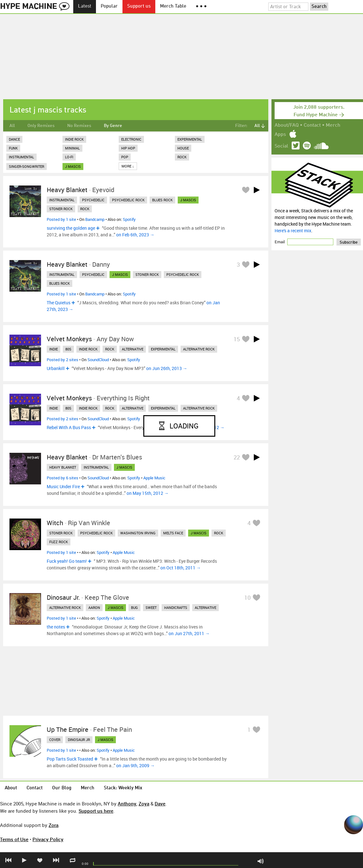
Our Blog (62, 788)
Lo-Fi (69, 157)
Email (280, 242)
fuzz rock (59, 542)
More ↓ (128, 166)
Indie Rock (74, 139)
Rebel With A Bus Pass (69, 427)
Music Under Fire (63, 486)
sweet (151, 607)
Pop (125, 157)
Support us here (96, 811)
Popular (109, 6)
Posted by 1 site (61, 219)
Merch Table (173, 6)
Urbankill (56, 368)
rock (85, 209)
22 (237, 457)
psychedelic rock (128, 200)
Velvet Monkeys (69, 339)
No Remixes (79, 126)
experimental (163, 349)
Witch (55, 523)
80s (68, 349)
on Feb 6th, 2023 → (135, 235)
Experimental (190, 139)
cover (55, 740)
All (12, 126)
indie (54, 349)
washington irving (138, 533)
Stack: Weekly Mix (123, 788)
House (183, 148)
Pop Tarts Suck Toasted (70, 759)
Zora (54, 825)
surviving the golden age (71, 228)
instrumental (62, 200)
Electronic (131, 139)
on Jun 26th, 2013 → (167, 368)
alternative (133, 349)
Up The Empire (68, 729)
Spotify (129, 219)
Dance (14, 139)
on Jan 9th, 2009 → (135, 765)
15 (237, 339)
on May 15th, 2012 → (148, 493)
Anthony (127, 804)
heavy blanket (63, 467)
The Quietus (59, 303)
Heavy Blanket (67, 190)
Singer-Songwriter (27, 166)
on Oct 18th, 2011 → (181, 568)
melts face (173, 533)
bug (134, 607)
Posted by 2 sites (62, 360)
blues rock (162, 200)
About (11, 788)
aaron (94, 607)
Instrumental (21, 157)
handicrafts (176, 607)
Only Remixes (41, 126)
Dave (160, 804)
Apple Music (154, 478)
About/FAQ (287, 125)
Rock (182, 157)
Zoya (144, 804)
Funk (13, 148)
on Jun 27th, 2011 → (189, 633)
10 (247, 598)
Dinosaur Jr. (63, 597)
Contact (312, 125)
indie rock (88, 349)
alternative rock (199, 349)
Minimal (72, 148)
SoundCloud (98, 360)
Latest (85, 6)
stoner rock (61, 209)
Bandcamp (95, 219)
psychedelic (93, 200)
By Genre (113, 126)
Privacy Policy (48, 839)
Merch (333, 125)
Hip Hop (128, 148)
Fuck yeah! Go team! (67, 561)
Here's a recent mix (293, 231)
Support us (139, 6)
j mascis (73, 166)
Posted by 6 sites (62, 478)
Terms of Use (14, 839)
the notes (56, 627)
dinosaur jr (79, 740)
